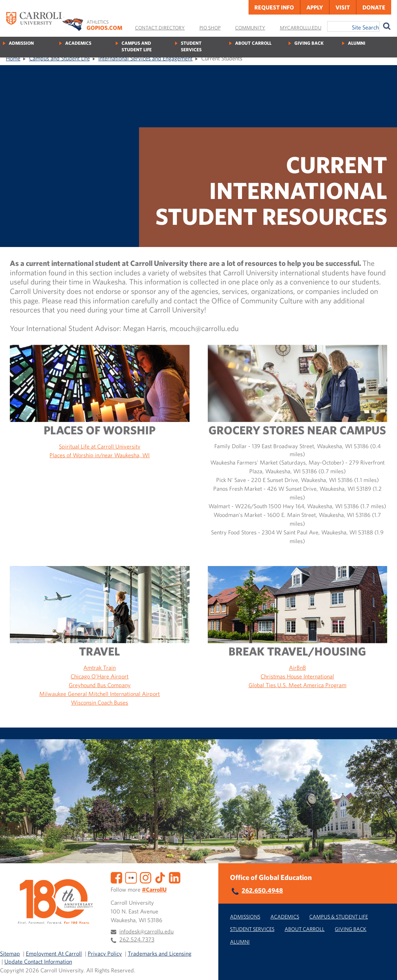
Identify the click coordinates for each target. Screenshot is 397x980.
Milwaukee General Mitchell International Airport (100, 694)
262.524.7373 (137, 939)
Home (13, 58)
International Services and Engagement (145, 58)
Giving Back (309, 43)
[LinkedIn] (175, 877)
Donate (374, 7)
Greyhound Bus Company (100, 685)
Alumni (357, 43)
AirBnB (297, 668)
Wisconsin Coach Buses (100, 702)
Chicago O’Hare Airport (100, 676)
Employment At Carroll (54, 953)
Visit (343, 7)
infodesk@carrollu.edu (146, 931)
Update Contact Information (38, 961)
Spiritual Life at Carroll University (100, 446)
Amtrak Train (100, 668)
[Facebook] (116, 877)
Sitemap (10, 953)
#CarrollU (154, 889)
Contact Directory (160, 28)
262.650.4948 (262, 890)
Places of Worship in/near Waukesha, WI (100, 455)
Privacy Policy (105, 953)
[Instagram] (146, 877)
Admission (21, 43)
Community (250, 28)
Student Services (191, 46)
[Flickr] (131, 877)
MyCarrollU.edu (301, 28)
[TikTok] (160, 877)
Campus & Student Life (339, 917)
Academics (78, 43)
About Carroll (253, 43)
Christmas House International (297, 676)
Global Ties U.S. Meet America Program (297, 685)
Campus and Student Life (137, 46)
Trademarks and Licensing (160, 953)
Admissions (245, 917)
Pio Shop (210, 28)
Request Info (274, 7)
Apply (315, 7)
